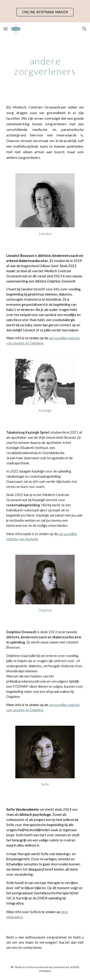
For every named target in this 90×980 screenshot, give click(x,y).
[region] (45, 11)
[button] (6, 29)
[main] (45, 66)
